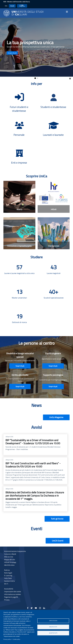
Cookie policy (16, 639)
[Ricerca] (19, 197)
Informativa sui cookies (12, 594)
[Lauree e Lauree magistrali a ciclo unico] (19, 272)
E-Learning (8, 575)
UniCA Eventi (58, 541)
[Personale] (19, 129)
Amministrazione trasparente (15, 551)
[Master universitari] (19, 296)
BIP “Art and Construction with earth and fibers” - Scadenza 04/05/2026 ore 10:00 (35, 471)
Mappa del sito (10, 560)
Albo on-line (9, 557)
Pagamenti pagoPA (11, 597)
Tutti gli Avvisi (57, 519)
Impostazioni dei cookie (13, 592)
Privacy (7, 600)
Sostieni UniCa (9, 581)
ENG (6, 6)
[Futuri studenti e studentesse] (19, 101)
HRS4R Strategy (10, 562)
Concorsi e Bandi (10, 554)
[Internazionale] (54, 233)
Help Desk (8, 578)
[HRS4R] (54, 197)
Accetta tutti (53, 633)
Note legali (8, 573)
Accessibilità (9, 589)
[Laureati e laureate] (54, 129)
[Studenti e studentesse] (54, 101)
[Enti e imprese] (19, 157)
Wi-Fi (6, 584)
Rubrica (7, 570)
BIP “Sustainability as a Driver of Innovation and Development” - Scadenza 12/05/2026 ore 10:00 (35, 445)
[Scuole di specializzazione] (54, 296)
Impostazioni (53, 621)
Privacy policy (7, 639)
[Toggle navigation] (67, 12)
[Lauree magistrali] (54, 272)
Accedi (12, 6)
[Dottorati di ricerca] (19, 321)
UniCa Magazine (56, 417)
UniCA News (22, 6)
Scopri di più (12, 53)
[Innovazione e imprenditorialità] (19, 233)
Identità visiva (9, 565)
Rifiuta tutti (53, 627)
